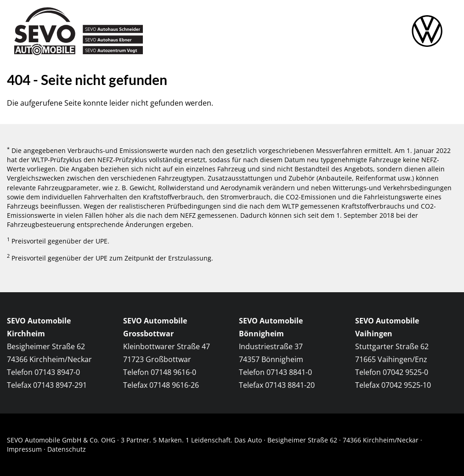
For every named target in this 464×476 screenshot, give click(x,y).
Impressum (24, 449)
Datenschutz (67, 449)
